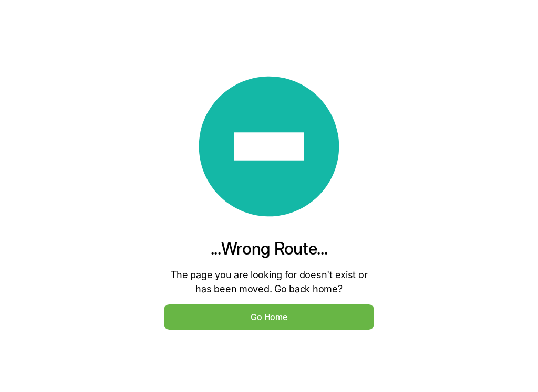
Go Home (269, 317)
